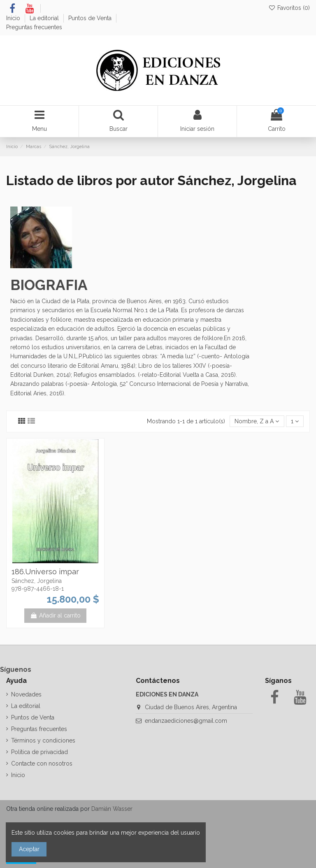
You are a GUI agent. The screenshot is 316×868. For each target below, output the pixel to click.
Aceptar (29, 849)
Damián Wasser (112, 809)
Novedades (26, 694)
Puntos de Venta (91, 18)
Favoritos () (289, 8)
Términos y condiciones (43, 740)
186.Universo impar (45, 572)
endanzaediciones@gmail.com (186, 721)
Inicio (14, 18)
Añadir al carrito (55, 615)
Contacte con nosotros (42, 764)
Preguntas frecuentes (34, 27)
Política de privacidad (39, 752)
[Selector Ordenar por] (257, 421)
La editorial (45, 18)
